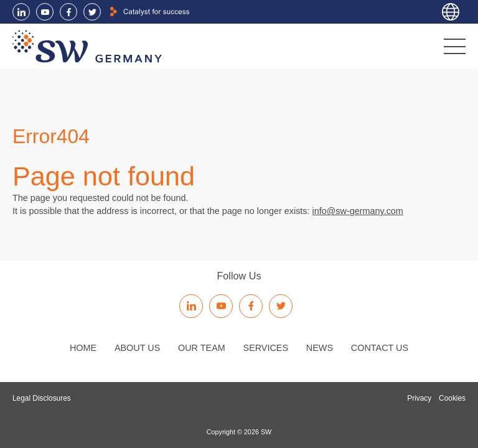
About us (137, 348)
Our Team (202, 348)
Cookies (452, 398)
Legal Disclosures (42, 398)
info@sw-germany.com (358, 211)
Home (83, 348)
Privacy (419, 398)
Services (266, 348)
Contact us (380, 348)
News (320, 348)
